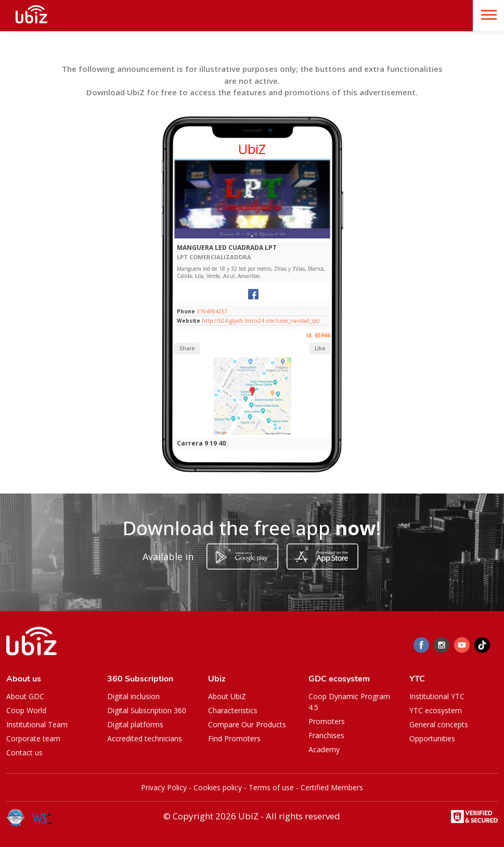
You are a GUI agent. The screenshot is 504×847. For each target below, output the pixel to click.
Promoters (327, 721)
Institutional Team (37, 724)
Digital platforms (135, 724)
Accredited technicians (145, 738)
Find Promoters (234, 738)
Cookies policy (218, 787)
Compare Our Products (247, 724)
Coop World (26, 710)
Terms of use (271, 787)
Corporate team (33, 738)
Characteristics (233, 710)
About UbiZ (227, 696)
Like (320, 348)
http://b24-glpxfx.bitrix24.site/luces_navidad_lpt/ (261, 321)
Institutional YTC (437, 696)
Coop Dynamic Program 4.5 (349, 702)
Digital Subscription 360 (147, 710)
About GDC (25, 696)
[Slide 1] (252, 236)
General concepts (439, 724)
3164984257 (212, 311)
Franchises (326, 735)
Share (187, 348)
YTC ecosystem (436, 710)
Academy (324, 749)
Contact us (24, 753)
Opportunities (432, 738)
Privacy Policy (164, 787)
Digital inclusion (133, 696)
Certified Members (332, 787)
